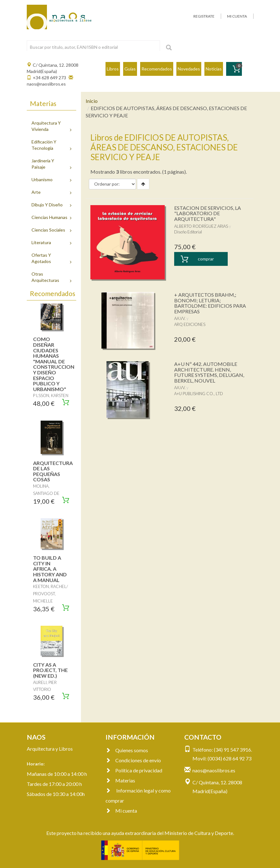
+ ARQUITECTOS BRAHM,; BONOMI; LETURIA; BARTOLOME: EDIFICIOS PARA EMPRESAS (210, 303)
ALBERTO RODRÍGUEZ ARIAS (201, 226)
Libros (113, 69)
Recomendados (157, 69)
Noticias (214, 69)
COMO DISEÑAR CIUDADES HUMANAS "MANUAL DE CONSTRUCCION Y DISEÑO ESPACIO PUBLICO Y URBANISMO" (54, 364)
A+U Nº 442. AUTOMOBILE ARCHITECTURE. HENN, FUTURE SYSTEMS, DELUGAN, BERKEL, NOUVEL (209, 372)
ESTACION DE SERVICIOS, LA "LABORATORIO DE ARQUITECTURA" (208, 213)
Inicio (92, 101)
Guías (130, 69)
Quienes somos (127, 750)
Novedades (189, 69)
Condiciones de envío (133, 760)
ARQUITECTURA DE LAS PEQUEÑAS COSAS (53, 471)
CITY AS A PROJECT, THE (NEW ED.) (50, 670)
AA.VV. (180, 318)
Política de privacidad (134, 770)
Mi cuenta (121, 811)
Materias (120, 780)
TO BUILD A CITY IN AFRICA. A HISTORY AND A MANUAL (50, 569)
